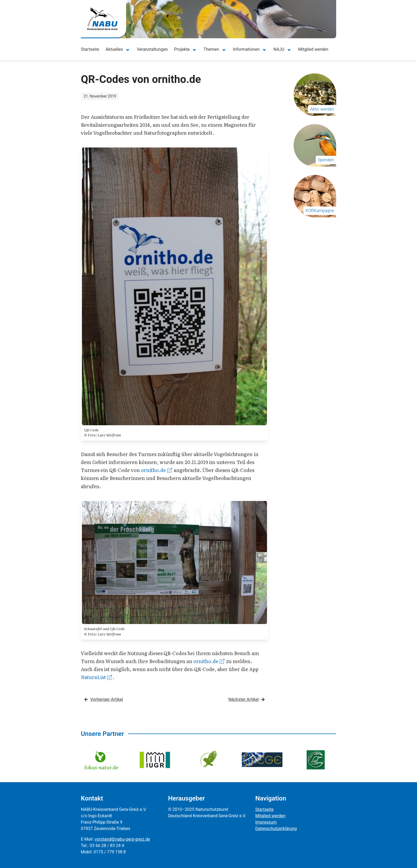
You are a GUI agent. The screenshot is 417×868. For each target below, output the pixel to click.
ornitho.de (157, 470)
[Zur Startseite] (102, 19)
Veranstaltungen (152, 49)
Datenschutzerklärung (276, 829)
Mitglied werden (313, 49)
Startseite (90, 49)
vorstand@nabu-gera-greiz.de (122, 839)
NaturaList (96, 677)
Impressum (266, 822)
